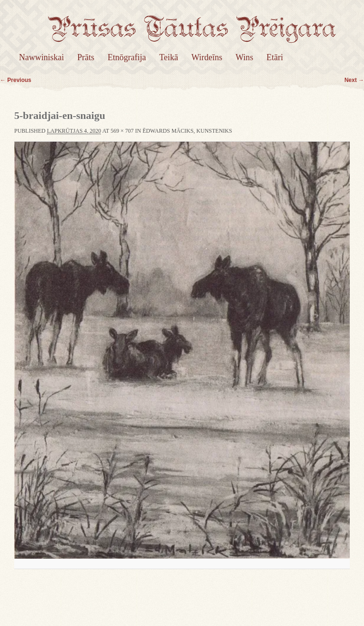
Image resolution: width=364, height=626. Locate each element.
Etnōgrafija (127, 57)
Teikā (169, 57)
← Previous (16, 80)
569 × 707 (122, 131)
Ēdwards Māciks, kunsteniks (187, 131)
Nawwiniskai (41, 57)
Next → (354, 80)
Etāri (275, 57)
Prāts (86, 57)
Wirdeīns (207, 57)
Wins (244, 57)
